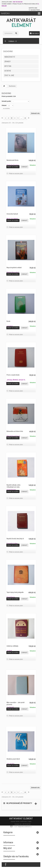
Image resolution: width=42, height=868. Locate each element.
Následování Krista (12, 160)
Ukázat (4, 105)
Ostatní (8, 71)
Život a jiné (9, 75)
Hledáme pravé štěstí (13, 759)
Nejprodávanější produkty (19, 803)
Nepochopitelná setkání (14, 268)
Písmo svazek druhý (13, 375)
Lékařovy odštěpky (12, 646)
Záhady (8, 62)
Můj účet (8, 852)
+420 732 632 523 (17, 2)
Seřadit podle (6, 101)
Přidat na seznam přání (16, 174)
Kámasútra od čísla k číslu (15, 431)
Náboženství (10, 57)
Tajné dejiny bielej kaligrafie (15, 592)
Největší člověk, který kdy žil (15, 539)
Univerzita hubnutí (12, 214)
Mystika (8, 66)
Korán (8, 321)
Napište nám (33, 8)
